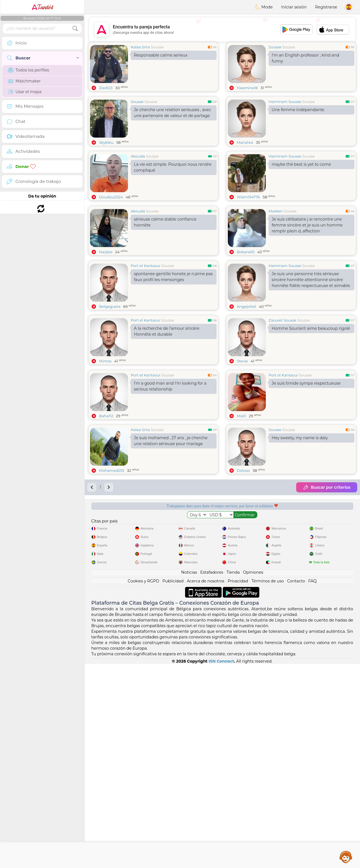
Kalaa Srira (140, 47)
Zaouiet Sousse (282, 364)
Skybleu (106, 142)
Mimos (105, 404)
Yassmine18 (247, 88)
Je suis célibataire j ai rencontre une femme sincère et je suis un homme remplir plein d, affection (307, 268)
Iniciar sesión (294, 7)
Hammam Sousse (285, 102)
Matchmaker (24, 81)
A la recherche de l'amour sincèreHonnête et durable (167, 375)
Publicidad (173, 785)
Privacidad (238, 785)
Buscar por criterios (327, 574)
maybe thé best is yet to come (301, 164)
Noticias (189, 776)
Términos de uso (268, 785)
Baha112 (106, 503)
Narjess (106, 295)
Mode (264, 7)
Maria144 (245, 142)
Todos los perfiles (28, 70)
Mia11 (241, 503)
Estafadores (212, 776)
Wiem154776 (248, 197)
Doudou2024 (111, 197)
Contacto (296, 785)
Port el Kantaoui (146, 309)
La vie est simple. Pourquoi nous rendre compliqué (173, 167)
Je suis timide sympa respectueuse (306, 470)
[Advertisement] (222, 30)
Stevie (242, 404)
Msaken (276, 254)
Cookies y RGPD (143, 785)
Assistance (346, 857)
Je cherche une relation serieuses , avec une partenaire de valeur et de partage (173, 113)
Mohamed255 (112, 557)
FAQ (312, 785)
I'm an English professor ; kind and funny (305, 58)
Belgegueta (110, 350)
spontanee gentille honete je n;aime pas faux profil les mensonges (173, 320)
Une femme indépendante (298, 110)
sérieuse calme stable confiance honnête (165, 265)
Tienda (233, 776)
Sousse (157, 47)
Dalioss (243, 557)
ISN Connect (221, 865)
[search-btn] (75, 29)
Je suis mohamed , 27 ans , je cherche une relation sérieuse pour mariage (171, 527)
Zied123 (106, 88)
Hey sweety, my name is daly (300, 524)
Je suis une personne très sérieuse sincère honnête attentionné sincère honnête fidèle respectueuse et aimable (311, 323)
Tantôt (42, 7)
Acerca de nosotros (206, 785)
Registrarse (326, 7)
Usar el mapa (25, 92)
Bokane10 (246, 295)
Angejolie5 (247, 350)
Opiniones (253, 776)
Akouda (138, 156)
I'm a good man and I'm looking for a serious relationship (170, 473)
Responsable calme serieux (161, 55)
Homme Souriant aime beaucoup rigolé (311, 372)
